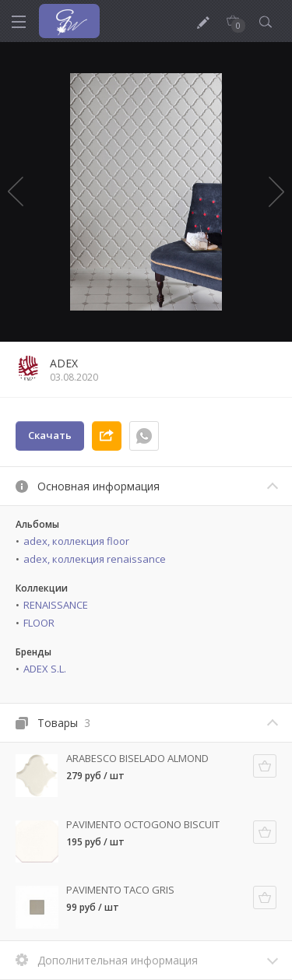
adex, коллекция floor (76, 541)
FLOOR (39, 623)
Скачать (50, 435)
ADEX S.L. (45, 669)
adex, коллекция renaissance (95, 559)
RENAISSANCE (56, 605)
